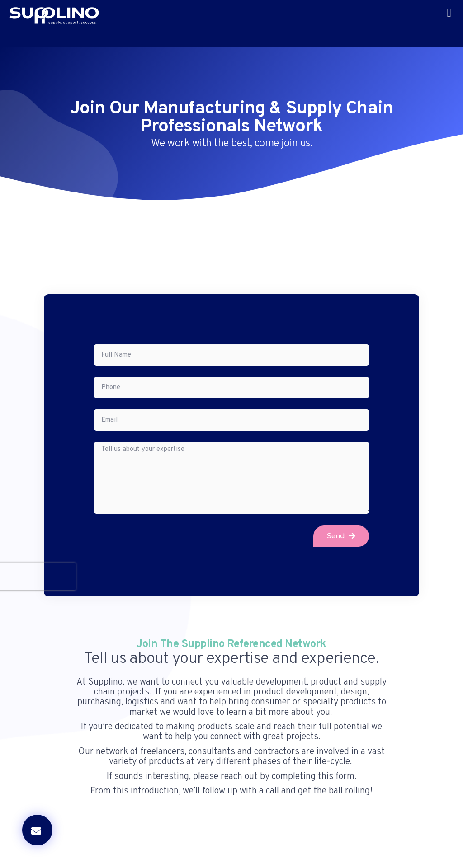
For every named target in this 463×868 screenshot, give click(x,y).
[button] (449, 13)
